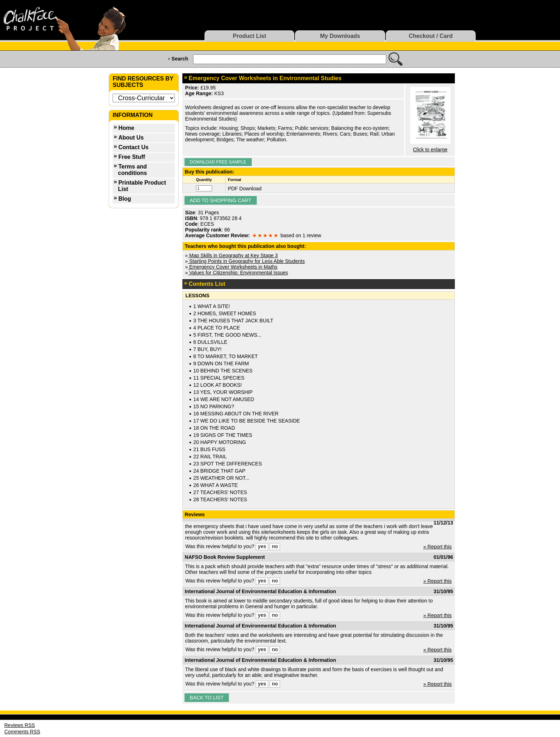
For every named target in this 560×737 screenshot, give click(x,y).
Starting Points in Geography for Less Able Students (246, 261)
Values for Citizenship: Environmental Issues (238, 273)
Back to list (207, 698)
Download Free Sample (218, 162)
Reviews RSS (20, 725)
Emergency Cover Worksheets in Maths (232, 267)
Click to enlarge (430, 150)
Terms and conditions (132, 170)
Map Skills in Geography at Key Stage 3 (233, 255)
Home (126, 128)
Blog (125, 199)
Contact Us (133, 147)
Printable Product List (142, 186)
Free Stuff (132, 157)
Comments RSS (22, 732)
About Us (131, 138)
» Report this (438, 547)
